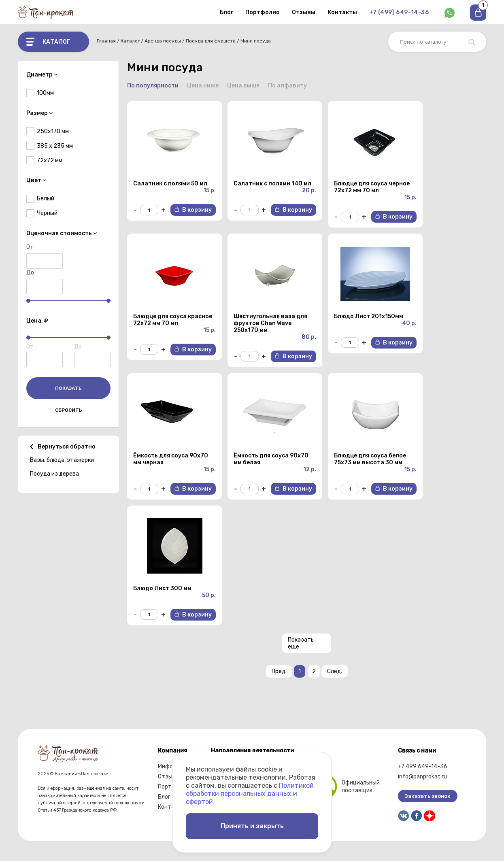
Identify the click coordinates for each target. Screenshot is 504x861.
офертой (199, 802)
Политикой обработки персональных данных (250, 790)
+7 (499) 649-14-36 (399, 12)
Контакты (342, 12)
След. (335, 671)
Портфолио (263, 12)
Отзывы (304, 12)
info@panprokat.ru (422, 777)
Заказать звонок (428, 796)
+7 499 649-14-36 (423, 766)
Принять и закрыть (252, 826)
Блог (226, 12)
